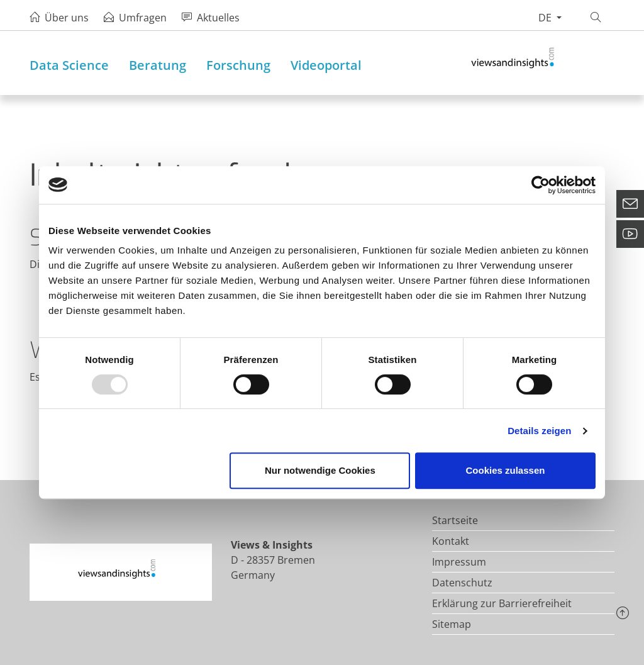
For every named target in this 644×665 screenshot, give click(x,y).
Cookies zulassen (506, 470)
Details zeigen (539, 431)
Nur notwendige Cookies (320, 470)
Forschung (238, 65)
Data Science (69, 65)
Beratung (158, 65)
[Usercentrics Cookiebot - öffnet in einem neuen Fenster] (541, 185)
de (546, 18)
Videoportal (326, 65)
